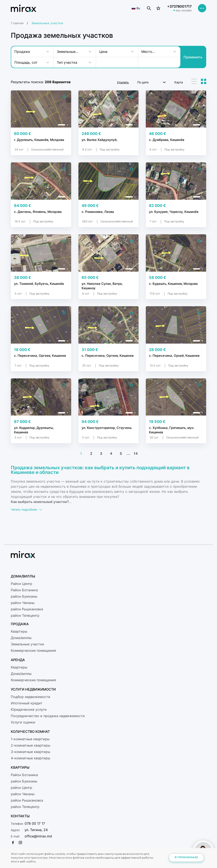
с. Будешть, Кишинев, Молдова (173, 284)
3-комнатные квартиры (31, 752)
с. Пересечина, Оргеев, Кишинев (40, 356)
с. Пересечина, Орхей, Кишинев (174, 356)
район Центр (22, 788)
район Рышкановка (27, 609)
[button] (62, 125)
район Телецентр (25, 615)
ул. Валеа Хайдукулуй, (99, 140)
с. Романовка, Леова (98, 212)
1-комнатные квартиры (30, 739)
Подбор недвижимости (31, 697)
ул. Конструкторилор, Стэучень (107, 428)
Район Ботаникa (24, 590)
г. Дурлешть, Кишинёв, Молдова (39, 140)
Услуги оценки (23, 722)
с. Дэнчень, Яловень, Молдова (38, 212)
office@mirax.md (38, 836)
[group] (41, 109)
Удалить (123, 82)
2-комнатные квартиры (31, 745)
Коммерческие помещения (33, 650)
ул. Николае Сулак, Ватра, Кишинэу (102, 286)
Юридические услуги (29, 709)
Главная (17, 23)
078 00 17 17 (35, 823)
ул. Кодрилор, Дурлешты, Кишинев (34, 430)
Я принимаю (186, 857)
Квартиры (19, 631)
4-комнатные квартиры (31, 758)
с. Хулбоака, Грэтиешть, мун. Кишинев (172, 430)
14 (136, 454)
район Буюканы (24, 596)
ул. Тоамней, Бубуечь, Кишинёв (39, 284)
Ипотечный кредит (27, 703)
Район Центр (22, 584)
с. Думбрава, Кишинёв (167, 140)
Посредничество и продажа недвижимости (48, 716)
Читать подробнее (27, 510)
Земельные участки (27, 644)
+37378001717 (179, 7)
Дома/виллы (21, 638)
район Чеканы (23, 603)
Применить (193, 57)
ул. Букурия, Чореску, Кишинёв (174, 212)
